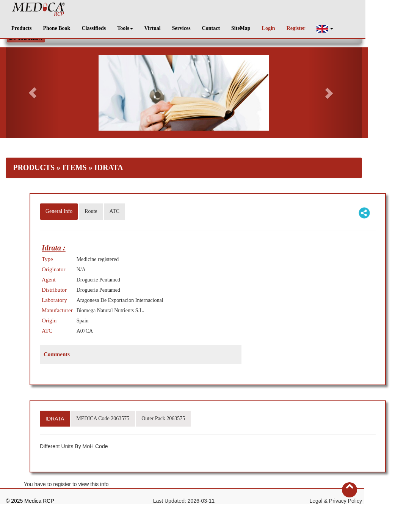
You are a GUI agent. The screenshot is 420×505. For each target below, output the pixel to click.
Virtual (153, 28)
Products (21, 28)
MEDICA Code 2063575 (103, 418)
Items (74, 167)
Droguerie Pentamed (98, 280)
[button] (325, 29)
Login (269, 28)
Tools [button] (125, 28)
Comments (57, 354)
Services (181, 28)
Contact (211, 28)
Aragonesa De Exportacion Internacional (120, 300)
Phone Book (56, 28)
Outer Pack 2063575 (163, 418)
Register (296, 28)
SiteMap (241, 28)
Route (91, 211)
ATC (114, 211)
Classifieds (94, 28)
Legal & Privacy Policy (336, 501)
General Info (59, 211)
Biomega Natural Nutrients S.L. (110, 310)
